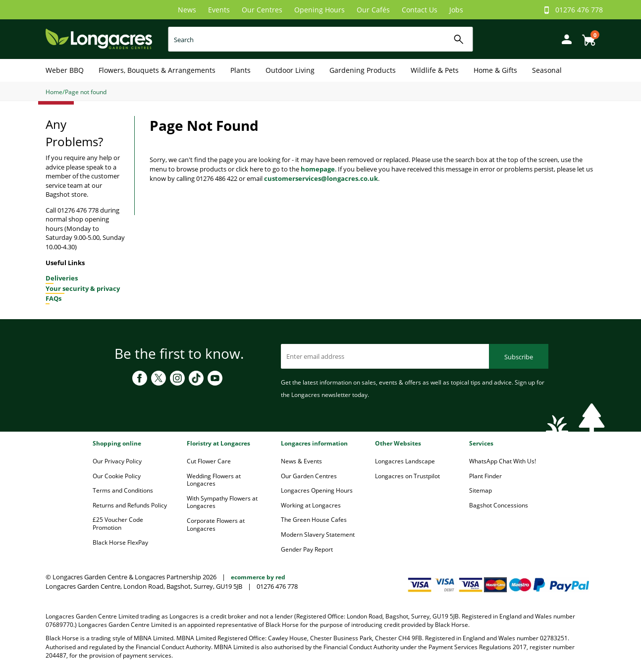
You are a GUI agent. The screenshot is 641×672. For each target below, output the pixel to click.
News (187, 10)
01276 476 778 (579, 10)
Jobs (456, 10)
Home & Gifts (495, 70)
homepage (318, 169)
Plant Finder (485, 476)
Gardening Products (363, 70)
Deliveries (62, 278)
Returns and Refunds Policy (130, 505)
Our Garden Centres (309, 476)
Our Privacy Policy (117, 461)
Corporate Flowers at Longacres (216, 525)
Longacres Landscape (405, 461)
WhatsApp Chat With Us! (503, 461)
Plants (240, 70)
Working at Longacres (311, 505)
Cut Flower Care (209, 461)
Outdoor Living (290, 70)
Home (54, 92)
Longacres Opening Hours (317, 490)
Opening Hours (320, 10)
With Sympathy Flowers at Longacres (222, 502)
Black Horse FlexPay (120, 542)
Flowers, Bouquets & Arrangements (157, 70)
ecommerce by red (258, 577)
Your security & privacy (83, 288)
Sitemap (481, 490)
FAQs (53, 298)
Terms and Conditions (123, 490)
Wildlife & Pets (435, 70)
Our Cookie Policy (117, 476)
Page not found (86, 92)
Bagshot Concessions (499, 505)
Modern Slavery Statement (318, 534)
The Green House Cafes (314, 520)
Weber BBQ (65, 70)
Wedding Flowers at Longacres (214, 480)
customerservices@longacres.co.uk (321, 178)
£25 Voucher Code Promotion (118, 524)
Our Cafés (373, 10)
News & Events (301, 461)
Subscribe (519, 357)
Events (219, 10)
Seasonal (547, 70)
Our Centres (262, 10)
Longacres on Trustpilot (407, 476)
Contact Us (420, 10)
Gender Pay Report (307, 549)
